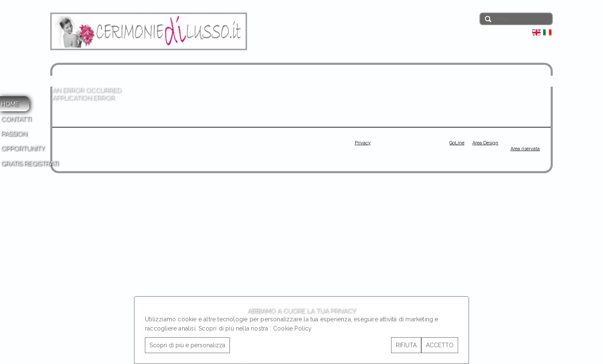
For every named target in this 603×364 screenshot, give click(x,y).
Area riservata (525, 149)
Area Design (485, 143)
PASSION (14, 134)
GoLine (457, 143)
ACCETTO (440, 345)
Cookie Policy (292, 328)
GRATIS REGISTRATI (30, 164)
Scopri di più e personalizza (187, 345)
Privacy (363, 143)
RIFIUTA (406, 345)
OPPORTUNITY (23, 149)
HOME (10, 104)
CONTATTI (16, 119)
